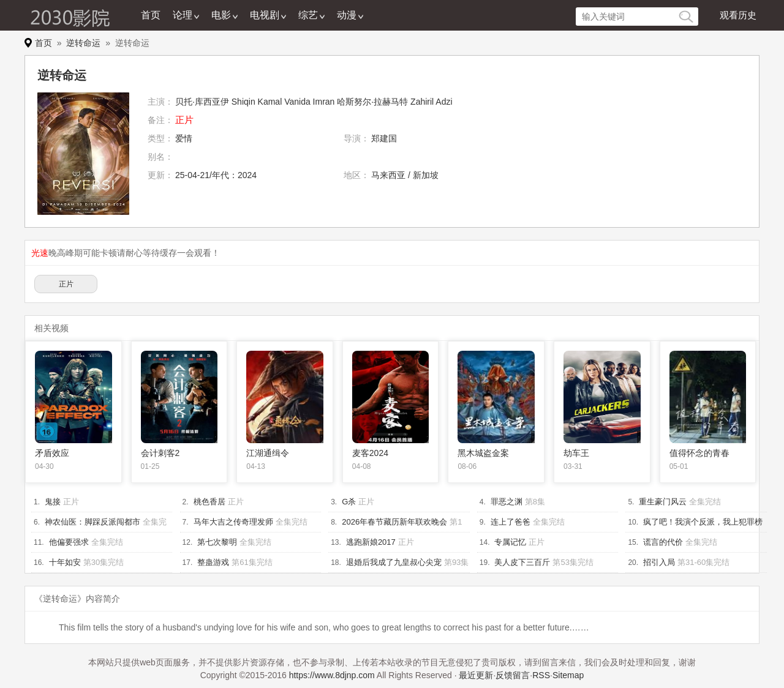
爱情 (184, 138)
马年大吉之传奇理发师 (233, 522)
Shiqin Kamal (257, 102)
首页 (151, 15)
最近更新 (476, 675)
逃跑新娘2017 (371, 542)
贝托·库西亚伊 (202, 102)
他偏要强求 (69, 542)
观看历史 (738, 15)
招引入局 (659, 562)
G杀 (349, 502)
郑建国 (384, 138)
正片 (66, 284)
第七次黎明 (217, 542)
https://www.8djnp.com (332, 675)
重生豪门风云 (663, 502)
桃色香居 (209, 502)
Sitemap (568, 675)
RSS (541, 675)
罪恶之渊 (507, 502)
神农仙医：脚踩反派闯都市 (92, 522)
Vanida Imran (309, 102)
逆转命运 (83, 43)
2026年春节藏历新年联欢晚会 (394, 522)
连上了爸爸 (511, 522)
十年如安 (65, 562)
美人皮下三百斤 (522, 562)
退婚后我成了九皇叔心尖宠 (394, 562)
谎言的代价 (663, 542)
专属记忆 (510, 542)
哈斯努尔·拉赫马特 (372, 102)
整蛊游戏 (213, 562)
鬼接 (53, 502)
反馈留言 (513, 675)
